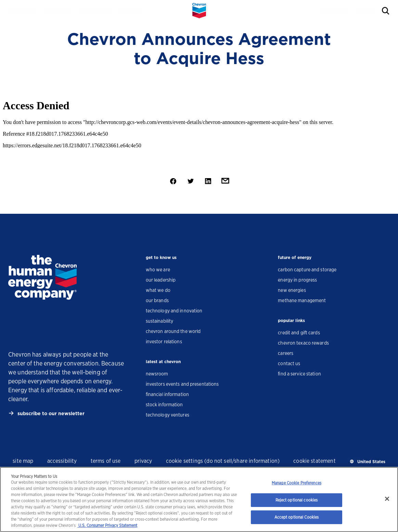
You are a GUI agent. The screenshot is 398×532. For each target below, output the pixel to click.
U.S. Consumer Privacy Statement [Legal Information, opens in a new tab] (107, 525)
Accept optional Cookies (297, 517)
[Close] (387, 499)
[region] (199, 499)
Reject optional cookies (297, 500)
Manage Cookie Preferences (297, 483)
